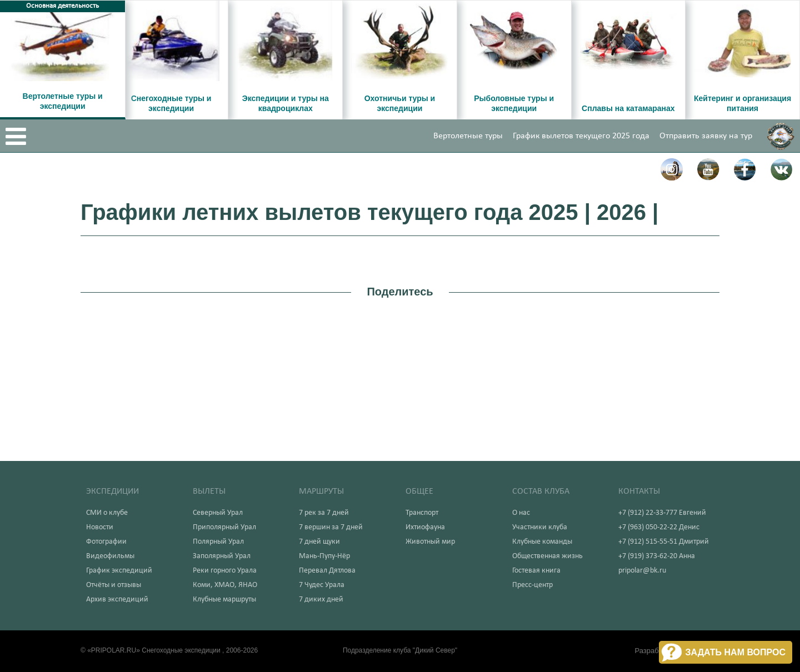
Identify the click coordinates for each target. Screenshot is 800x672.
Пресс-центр (532, 585)
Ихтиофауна (425, 527)
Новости (100, 527)
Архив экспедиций (117, 600)
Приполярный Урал (224, 527)
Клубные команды (542, 542)
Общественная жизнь (547, 556)
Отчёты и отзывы (114, 585)
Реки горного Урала (225, 571)
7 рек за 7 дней (324, 513)
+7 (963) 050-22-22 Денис (659, 527)
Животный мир (430, 542)
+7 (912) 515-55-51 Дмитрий (664, 542)
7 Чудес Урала (322, 585)
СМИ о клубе (107, 513)
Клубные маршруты (224, 600)
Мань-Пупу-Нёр (324, 556)
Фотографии (106, 542)
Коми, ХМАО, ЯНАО (225, 585)
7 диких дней (321, 600)
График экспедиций (119, 571)
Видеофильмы (110, 556)
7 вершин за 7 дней (331, 527)
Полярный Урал (218, 542)
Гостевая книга (536, 571)
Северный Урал (218, 513)
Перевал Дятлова (327, 571)
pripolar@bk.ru (642, 571)
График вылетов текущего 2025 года (581, 136)
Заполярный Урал (222, 556)
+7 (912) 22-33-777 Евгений (662, 513)
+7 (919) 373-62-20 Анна (657, 556)
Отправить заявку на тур (706, 136)
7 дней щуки (319, 542)
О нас (521, 513)
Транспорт (422, 513)
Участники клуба (540, 527)
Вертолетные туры (468, 136)
